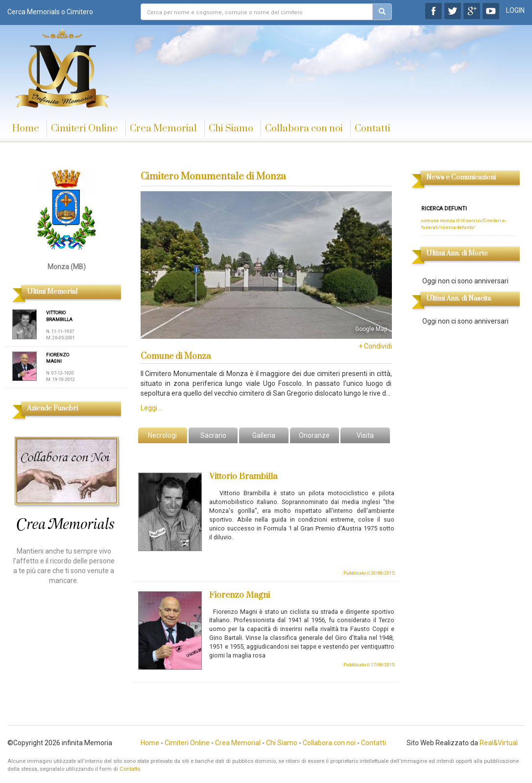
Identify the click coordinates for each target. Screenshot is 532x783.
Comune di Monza (176, 356)
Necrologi (162, 435)
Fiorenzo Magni (240, 595)
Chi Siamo (231, 129)
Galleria (264, 435)
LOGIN (515, 10)
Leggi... (151, 408)
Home (26, 129)
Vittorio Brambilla (243, 477)
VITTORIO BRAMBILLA (59, 316)
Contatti (373, 129)
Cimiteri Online (85, 129)
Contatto (130, 769)
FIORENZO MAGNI (58, 358)
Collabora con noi (304, 129)
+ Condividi (375, 346)
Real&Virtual (499, 743)
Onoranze (314, 435)
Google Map (371, 329)
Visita (365, 435)
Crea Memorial (163, 129)
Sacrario (213, 435)
